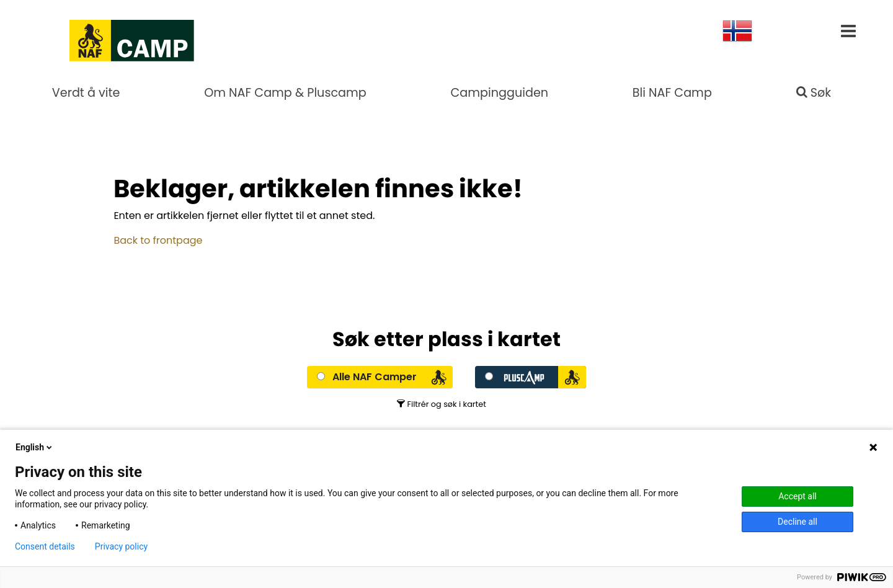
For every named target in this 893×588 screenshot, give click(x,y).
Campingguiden (499, 93)
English (35, 447)
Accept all (797, 496)
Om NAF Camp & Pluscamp (285, 93)
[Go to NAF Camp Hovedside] (97, 37)
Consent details (45, 546)
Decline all (797, 522)
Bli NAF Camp (672, 93)
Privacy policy (121, 546)
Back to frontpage (158, 240)
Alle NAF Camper (375, 377)
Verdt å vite (86, 93)
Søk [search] (814, 93)
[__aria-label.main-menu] (848, 33)
